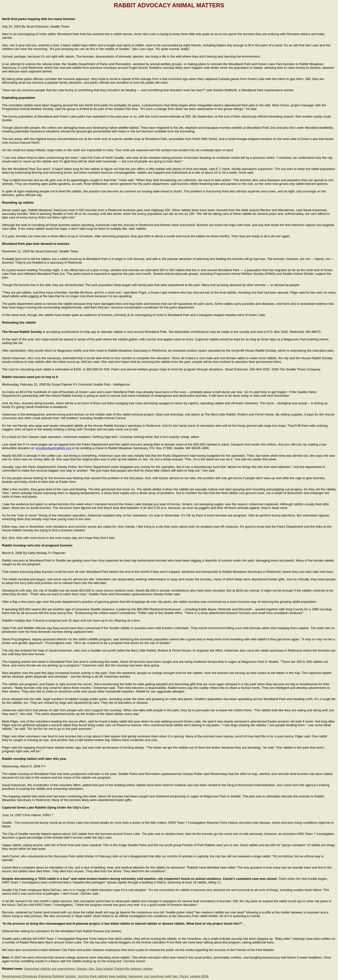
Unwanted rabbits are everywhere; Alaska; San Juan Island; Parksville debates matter (88, 969)
